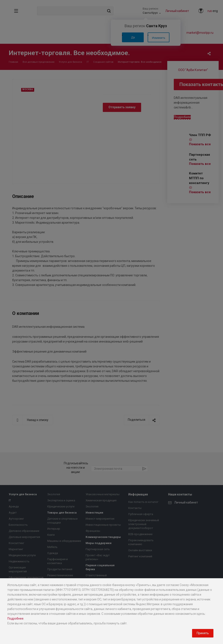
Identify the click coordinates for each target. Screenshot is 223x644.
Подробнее (15, 619)
